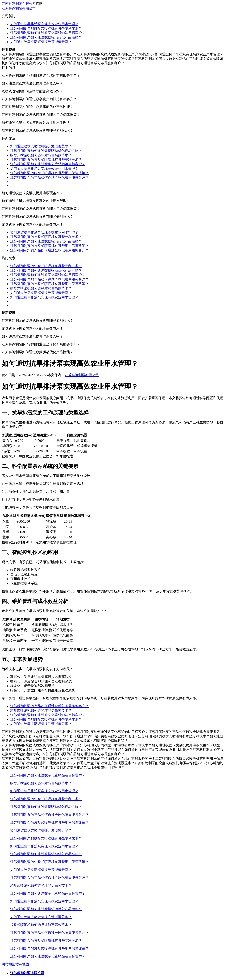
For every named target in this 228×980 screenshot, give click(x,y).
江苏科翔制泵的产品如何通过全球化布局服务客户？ (49, 177)
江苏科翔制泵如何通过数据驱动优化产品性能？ (46, 37)
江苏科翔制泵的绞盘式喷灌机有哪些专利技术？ (46, 28)
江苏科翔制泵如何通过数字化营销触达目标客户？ (48, 33)
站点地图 (22, 964)
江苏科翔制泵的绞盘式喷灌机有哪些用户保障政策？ (49, 173)
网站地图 (9, 964)
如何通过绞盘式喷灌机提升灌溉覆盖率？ (41, 42)
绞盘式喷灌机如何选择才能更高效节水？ (41, 155)
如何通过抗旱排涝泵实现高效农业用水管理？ (44, 24)
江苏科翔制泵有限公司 (19, 4)
